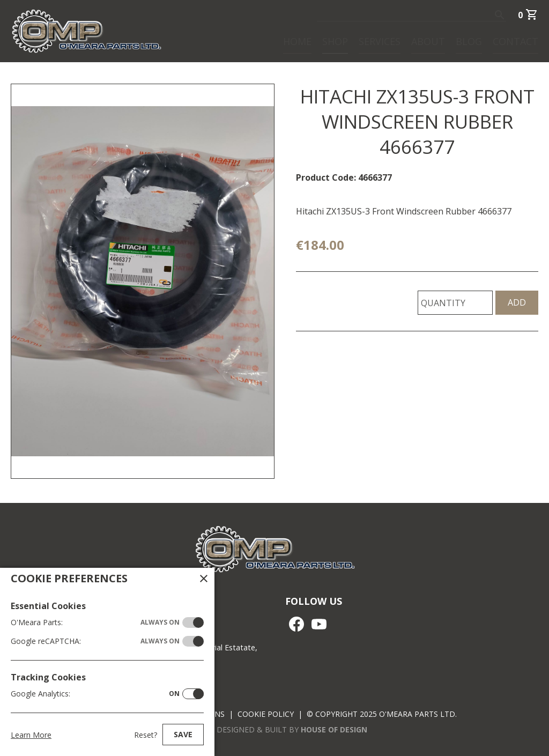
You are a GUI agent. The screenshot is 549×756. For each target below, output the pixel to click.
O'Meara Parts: (95, 622)
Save (183, 734)
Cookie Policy (266, 714)
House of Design (334, 729)
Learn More (31, 735)
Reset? (146, 735)
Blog (469, 41)
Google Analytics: (95, 694)
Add (517, 302)
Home (297, 41)
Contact (515, 41)
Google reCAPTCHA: (95, 641)
